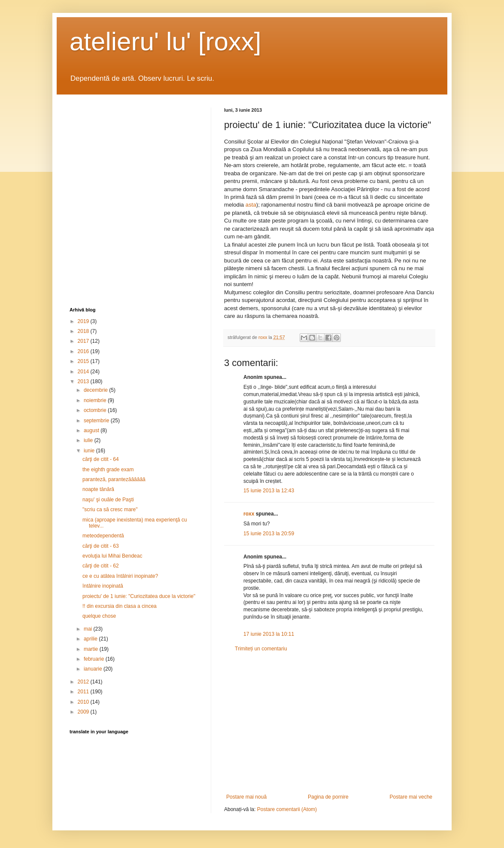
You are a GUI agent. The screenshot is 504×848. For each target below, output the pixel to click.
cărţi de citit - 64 (101, 459)
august (92, 430)
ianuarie (94, 669)
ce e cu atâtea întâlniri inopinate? (120, 576)
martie (92, 649)
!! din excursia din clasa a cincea (120, 606)
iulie (89, 440)
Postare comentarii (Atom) (287, 809)
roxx (249, 514)
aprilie (91, 639)
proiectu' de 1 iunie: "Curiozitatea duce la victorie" (139, 596)
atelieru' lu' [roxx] (165, 41)
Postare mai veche (411, 797)
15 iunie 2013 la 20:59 (269, 534)
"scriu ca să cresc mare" (110, 509)
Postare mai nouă (246, 797)
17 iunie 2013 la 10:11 (269, 634)
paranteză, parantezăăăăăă (114, 479)
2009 (84, 712)
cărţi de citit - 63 (101, 546)
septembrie (97, 421)
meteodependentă (103, 536)
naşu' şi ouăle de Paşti (108, 500)
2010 (84, 702)
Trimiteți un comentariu (261, 649)
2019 (84, 321)
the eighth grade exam (108, 470)
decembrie (96, 390)
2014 (84, 372)
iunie (90, 451)
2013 (84, 381)
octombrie (96, 410)
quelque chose (99, 616)
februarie (95, 659)
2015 (84, 361)
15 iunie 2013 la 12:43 (269, 491)
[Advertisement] (329, 723)
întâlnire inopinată (103, 586)
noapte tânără (98, 489)
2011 (84, 692)
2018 (84, 331)
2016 (84, 351)
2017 (84, 341)
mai (89, 629)
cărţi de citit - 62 (101, 566)
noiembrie (96, 400)
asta (251, 205)
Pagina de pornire (328, 797)
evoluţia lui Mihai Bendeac (112, 556)
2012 (84, 682)
